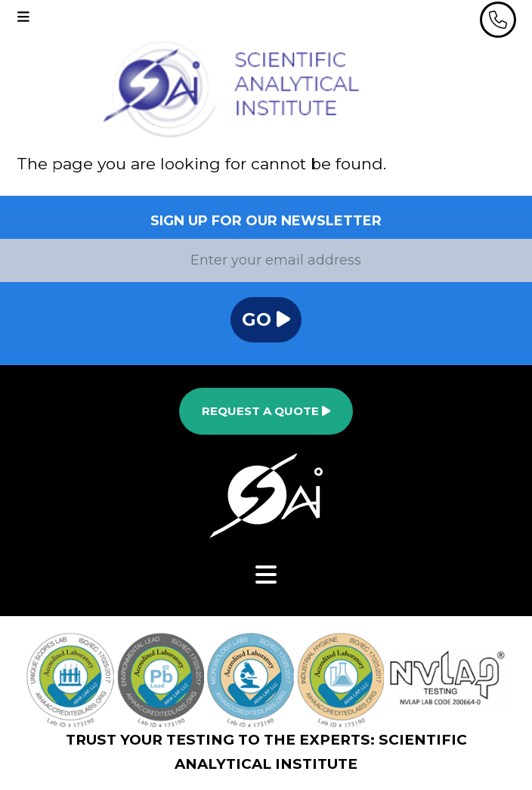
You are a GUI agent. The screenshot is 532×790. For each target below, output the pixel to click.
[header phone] (498, 20)
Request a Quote (266, 411)
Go (266, 319)
